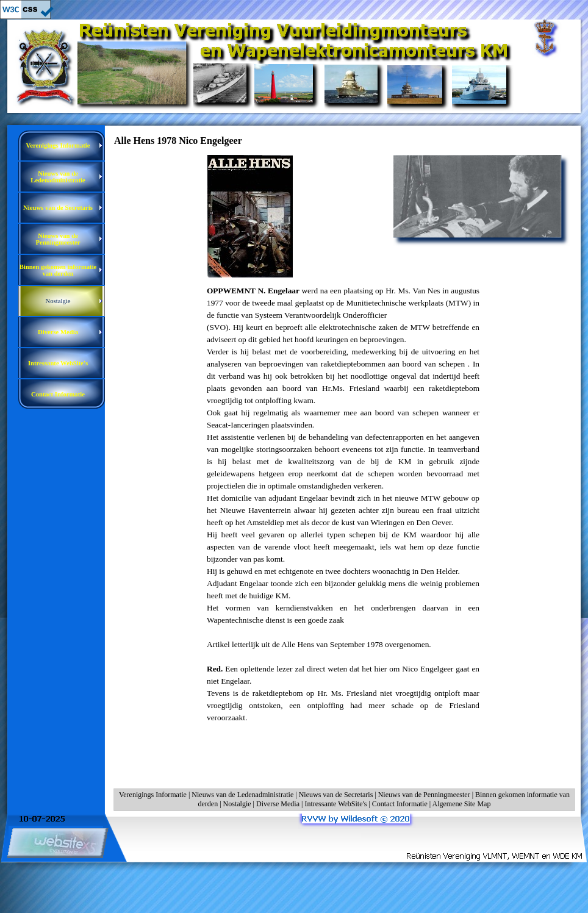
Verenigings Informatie (153, 795)
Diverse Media (278, 804)
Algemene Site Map (461, 804)
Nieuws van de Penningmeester (424, 795)
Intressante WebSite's (335, 804)
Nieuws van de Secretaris (336, 795)
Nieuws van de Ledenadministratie (242, 795)
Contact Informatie (400, 804)
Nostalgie (237, 804)
